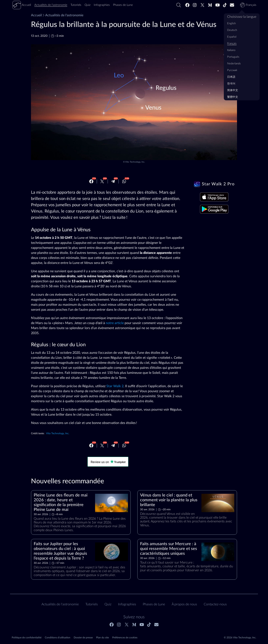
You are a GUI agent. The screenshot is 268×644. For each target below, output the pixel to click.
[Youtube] (218, 5)
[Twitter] (202, 5)
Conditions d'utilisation (58, 638)
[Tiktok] (225, 5)
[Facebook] (187, 5)
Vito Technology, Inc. (135, 162)
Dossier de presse (83, 638)
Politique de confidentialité (27, 638)
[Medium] (210, 5)
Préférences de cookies (125, 638)
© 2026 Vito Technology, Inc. (240, 638)
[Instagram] (195, 5)
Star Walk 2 (115, 386)
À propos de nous (184, 604)
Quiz (108, 604)
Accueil (36, 15)
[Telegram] (113, 181)
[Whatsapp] (124, 181)
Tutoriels (92, 604)
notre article (115, 323)
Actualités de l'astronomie (63, 15)
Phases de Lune (154, 604)
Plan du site (102, 638)
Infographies (127, 604)
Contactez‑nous (215, 604)
